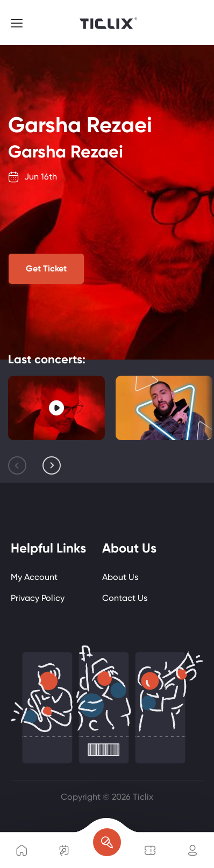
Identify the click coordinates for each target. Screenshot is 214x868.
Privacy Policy (38, 598)
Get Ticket (46, 268)
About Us (120, 577)
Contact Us (125, 598)
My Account (34, 577)
